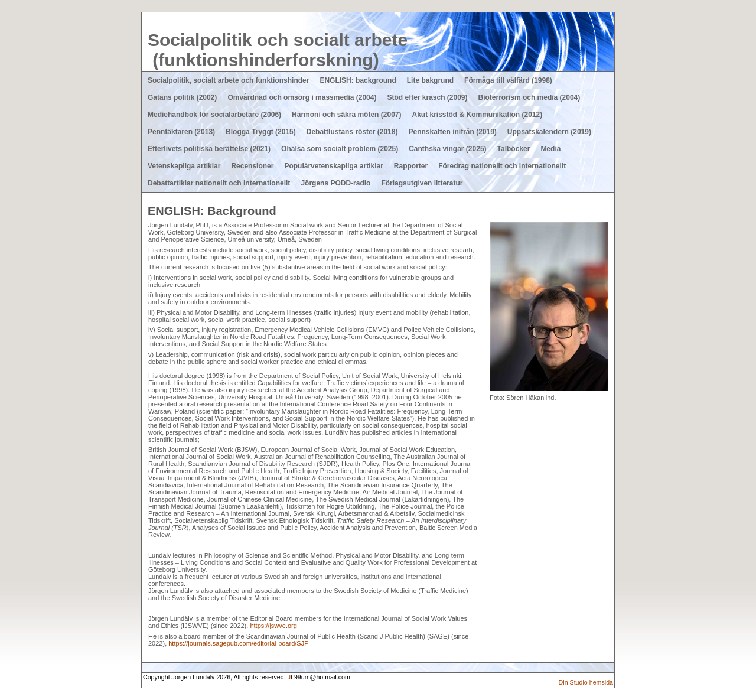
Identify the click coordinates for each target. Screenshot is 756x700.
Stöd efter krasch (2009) (427, 97)
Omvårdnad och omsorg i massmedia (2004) (302, 97)
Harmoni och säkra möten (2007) (346, 115)
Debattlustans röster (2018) (352, 132)
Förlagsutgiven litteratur (422, 183)
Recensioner (252, 166)
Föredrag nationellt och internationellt (502, 166)
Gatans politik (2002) (182, 97)
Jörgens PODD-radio (335, 183)
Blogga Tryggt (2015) (261, 132)
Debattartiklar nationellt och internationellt (219, 183)
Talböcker (514, 149)
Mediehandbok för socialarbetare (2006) (214, 115)
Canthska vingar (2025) (447, 149)
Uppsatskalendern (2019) (549, 132)
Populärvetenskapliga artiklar (333, 166)
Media (550, 149)
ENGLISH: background (358, 80)
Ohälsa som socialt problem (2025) (340, 149)
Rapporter (411, 166)
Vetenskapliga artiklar (184, 166)
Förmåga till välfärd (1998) (508, 80)
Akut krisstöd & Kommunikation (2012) (477, 115)
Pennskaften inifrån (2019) (452, 132)
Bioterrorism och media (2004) (529, 97)
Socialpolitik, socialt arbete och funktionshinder (228, 80)
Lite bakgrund (430, 80)
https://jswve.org (273, 626)
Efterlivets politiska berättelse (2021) (209, 149)
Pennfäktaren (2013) (181, 132)
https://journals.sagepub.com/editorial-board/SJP (238, 643)
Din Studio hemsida (586, 682)
